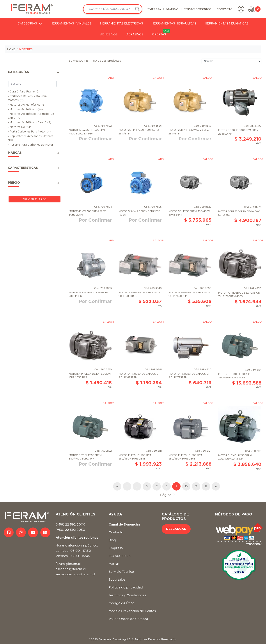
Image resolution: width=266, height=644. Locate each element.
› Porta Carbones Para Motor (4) (29, 132)
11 (196, 486)
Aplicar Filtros (34, 199)
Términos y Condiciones (127, 595)
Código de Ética (121, 603)
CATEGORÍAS (30, 24)
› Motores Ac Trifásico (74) (25, 109)
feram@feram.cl (68, 564)
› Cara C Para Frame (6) (24, 92)
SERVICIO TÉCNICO (198, 9)
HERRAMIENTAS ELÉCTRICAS (121, 24)
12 (206, 486)
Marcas (114, 564)
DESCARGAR (176, 529)
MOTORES (26, 49)
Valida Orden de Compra (128, 619)
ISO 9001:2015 (120, 556)
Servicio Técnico (121, 572)
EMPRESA (154, 9)
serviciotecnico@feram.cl (75, 574)
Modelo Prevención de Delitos (132, 611)
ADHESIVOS (109, 35)
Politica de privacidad (126, 587)
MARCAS (172, 9)
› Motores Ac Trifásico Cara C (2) (29, 122)
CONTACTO (225, 9)
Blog (112, 540)
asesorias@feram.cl (71, 569)
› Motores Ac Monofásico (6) (27, 105)
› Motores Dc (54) (20, 127)
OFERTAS (161, 33)
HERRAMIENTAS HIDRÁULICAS (174, 24)
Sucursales (117, 580)
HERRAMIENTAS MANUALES (71, 24)
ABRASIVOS (135, 35)
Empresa (116, 548)
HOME (11, 49)
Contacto (116, 532)
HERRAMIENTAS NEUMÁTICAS (227, 24)
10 (186, 486)
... (137, 486)
